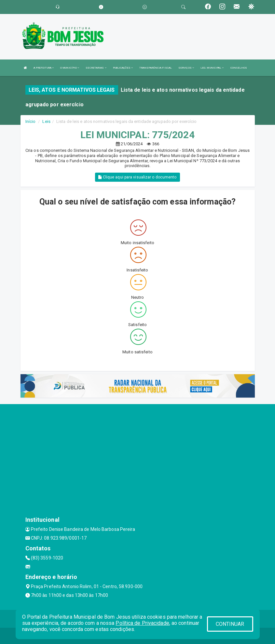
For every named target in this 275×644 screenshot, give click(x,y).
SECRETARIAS (96, 68)
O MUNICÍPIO (70, 68)
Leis (46, 121)
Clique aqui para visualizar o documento (137, 177)
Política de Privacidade (142, 623)
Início (31, 121)
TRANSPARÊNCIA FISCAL (156, 68)
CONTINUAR (230, 624)
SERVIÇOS (186, 68)
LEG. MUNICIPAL (212, 68)
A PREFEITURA (44, 68)
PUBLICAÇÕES (123, 68)
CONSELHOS (239, 68)
